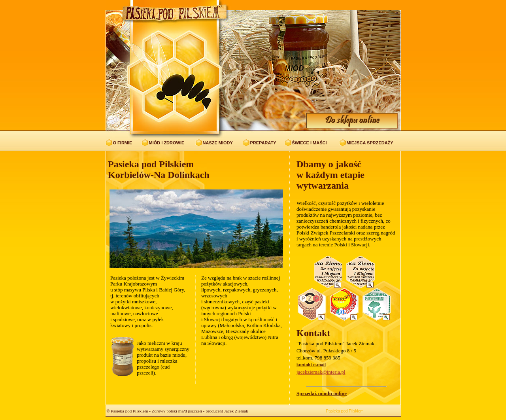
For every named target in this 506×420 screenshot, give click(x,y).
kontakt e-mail (311, 365)
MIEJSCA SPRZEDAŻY (370, 143)
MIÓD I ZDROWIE (167, 143)
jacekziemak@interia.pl (321, 372)
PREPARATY (263, 143)
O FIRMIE (123, 143)
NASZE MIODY (218, 143)
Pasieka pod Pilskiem (345, 411)
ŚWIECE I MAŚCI (310, 143)
